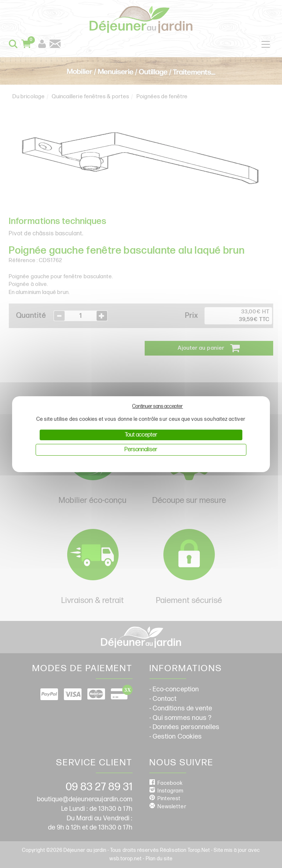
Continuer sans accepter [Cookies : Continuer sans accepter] (158, 406)
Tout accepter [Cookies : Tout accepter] (141, 435)
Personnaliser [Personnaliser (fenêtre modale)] (141, 450)
